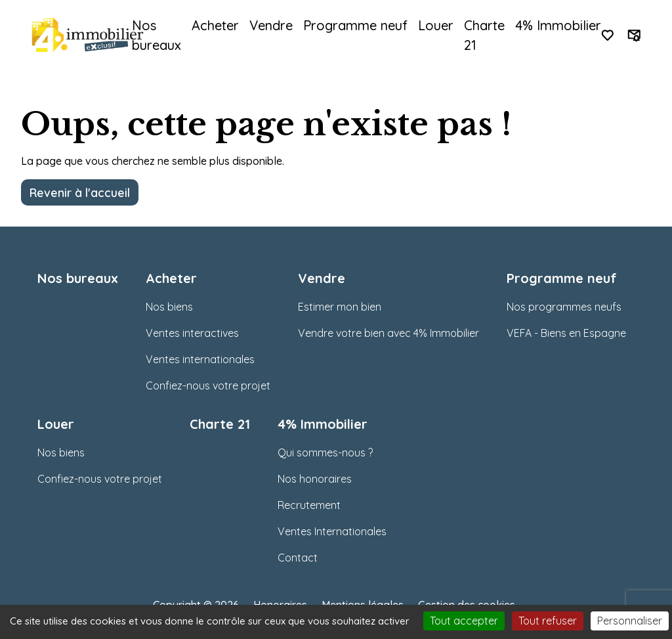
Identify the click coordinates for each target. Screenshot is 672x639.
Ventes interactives (192, 333)
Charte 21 (484, 35)
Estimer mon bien (340, 307)
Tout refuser (548, 621)
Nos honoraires (315, 479)
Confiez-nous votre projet (208, 386)
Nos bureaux (157, 35)
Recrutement (309, 505)
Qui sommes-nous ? (325, 452)
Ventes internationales (200, 359)
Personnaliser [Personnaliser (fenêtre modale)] (630, 621)
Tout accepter (464, 621)
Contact (298, 558)
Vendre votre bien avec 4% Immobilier (388, 333)
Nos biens (169, 307)
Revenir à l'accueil (80, 192)
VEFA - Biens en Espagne (566, 333)
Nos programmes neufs (564, 307)
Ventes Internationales (332, 531)
